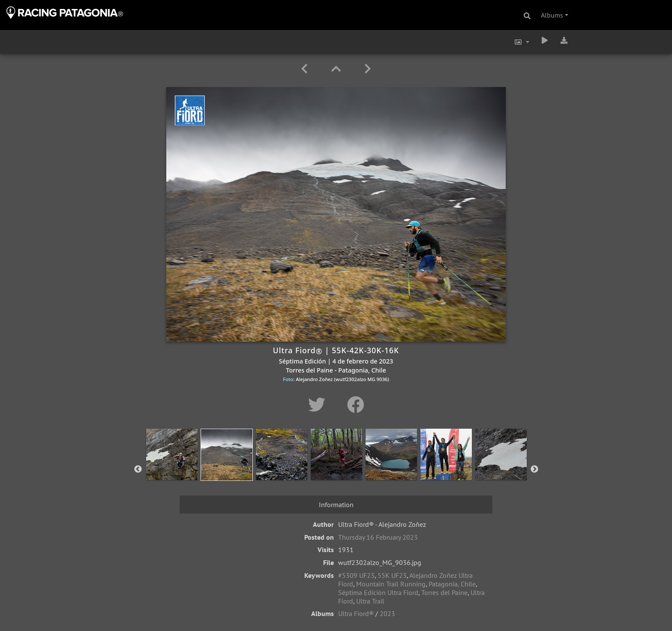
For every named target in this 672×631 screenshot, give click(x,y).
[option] (172, 468)
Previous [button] (138, 469)
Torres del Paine (444, 592)
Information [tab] (336, 505)
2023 (387, 613)
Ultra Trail (370, 601)
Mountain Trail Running (391, 584)
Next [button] (534, 469)
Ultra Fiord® (356, 613)
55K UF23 (392, 575)
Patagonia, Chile (452, 584)
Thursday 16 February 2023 (378, 537)
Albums (552, 15)
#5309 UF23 (356, 575)
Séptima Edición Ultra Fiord (378, 592)
